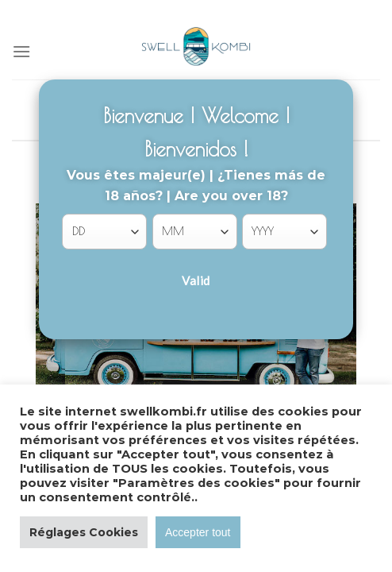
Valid (196, 280)
